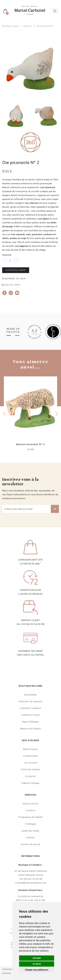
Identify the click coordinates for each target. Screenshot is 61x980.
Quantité (7, 255)
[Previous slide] (5, 414)
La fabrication (30, 756)
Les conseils (31, 763)
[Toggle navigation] (55, 11)
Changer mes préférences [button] (37, 970)
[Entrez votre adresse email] (27, 509)
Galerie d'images (30, 783)
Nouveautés (30, 695)
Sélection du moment (30, 701)
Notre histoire (30, 749)
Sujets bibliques (30, 722)
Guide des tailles (12, 285)
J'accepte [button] (37, 958)
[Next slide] (56, 414)
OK (55, 509)
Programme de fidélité (30, 817)
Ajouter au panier (16, 270)
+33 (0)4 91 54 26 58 (33, 624)
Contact (30, 837)
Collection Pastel (30, 715)
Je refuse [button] (37, 964)
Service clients (31, 804)
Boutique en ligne (10, 26)
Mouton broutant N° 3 (30, 444)
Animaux (27, 26)
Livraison (31, 810)
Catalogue (30, 824)
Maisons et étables (31, 728)
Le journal (30, 776)
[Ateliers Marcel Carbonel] (30, 10)
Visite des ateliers (30, 769)
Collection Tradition (30, 708)
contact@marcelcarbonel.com (31, 883)
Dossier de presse (30, 844)
